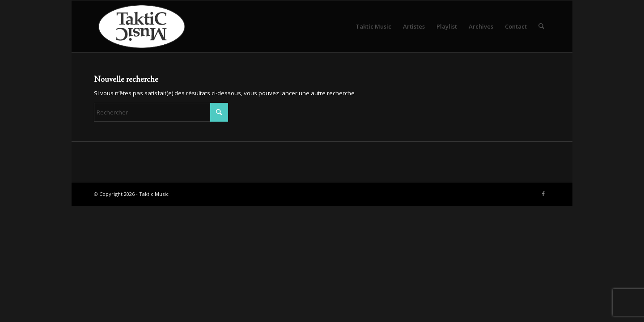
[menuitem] (373, 26)
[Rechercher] (541, 26)
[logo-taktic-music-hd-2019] (150, 26)
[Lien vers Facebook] (543, 194)
